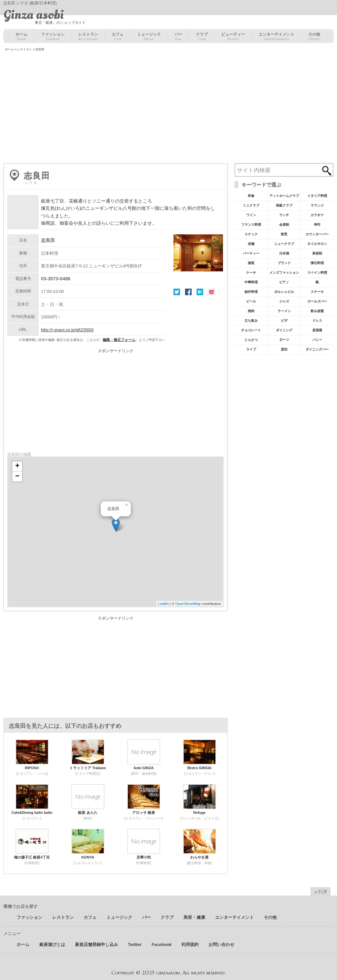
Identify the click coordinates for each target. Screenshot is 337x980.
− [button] (17, 477)
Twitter (177, 292)
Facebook (188, 292)
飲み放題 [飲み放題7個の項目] (317, 311)
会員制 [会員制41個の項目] (284, 225)
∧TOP (320, 892)
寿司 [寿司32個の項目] (317, 225)
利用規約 (190, 944)
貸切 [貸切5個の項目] (284, 349)
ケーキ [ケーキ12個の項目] (251, 273)
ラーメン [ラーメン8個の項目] (284, 311)
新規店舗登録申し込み (96, 944)
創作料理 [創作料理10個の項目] (251, 292)
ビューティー (233, 37)
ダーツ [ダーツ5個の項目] (284, 340)
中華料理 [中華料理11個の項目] (251, 282)
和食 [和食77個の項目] (251, 196)
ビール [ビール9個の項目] (251, 301)
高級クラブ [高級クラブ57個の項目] (284, 205)
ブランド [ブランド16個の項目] (284, 263)
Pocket (211, 292)
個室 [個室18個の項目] (251, 263)
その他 (314, 37)
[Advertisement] (168, 108)
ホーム (21, 37)
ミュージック (149, 37)
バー (178, 37)
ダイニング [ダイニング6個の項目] (284, 330)
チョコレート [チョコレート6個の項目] (251, 330)
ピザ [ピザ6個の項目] (284, 321)
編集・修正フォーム (119, 340)
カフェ (118, 37)
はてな (200, 292)
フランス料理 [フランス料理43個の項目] (251, 225)
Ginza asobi (34, 15)
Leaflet (163, 604)
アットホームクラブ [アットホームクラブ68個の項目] (284, 196)
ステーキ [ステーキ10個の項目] (317, 292)
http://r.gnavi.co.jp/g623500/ (67, 330)
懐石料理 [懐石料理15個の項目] (317, 263)
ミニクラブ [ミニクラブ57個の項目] (251, 205)
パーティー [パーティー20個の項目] (251, 253)
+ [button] (17, 466)
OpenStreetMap (188, 604)
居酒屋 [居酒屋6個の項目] (317, 330)
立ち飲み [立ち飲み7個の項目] (251, 321)
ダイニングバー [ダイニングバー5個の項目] (317, 349)
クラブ (202, 37)
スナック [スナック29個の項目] (251, 234)
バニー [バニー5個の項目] (317, 340)
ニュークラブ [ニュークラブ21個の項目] (284, 244)
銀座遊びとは (52, 944)
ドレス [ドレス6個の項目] (317, 321)
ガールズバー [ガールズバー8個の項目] (317, 301)
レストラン (88, 37)
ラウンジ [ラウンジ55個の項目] (317, 205)
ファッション (53, 37)
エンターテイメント (277, 37)
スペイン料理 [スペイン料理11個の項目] (317, 273)
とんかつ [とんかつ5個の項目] (251, 340)
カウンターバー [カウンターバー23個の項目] (317, 234)
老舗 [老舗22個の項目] (251, 244)
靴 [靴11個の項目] (317, 282)
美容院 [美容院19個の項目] (317, 253)
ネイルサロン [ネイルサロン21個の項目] (317, 244)
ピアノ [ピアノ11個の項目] (284, 282)
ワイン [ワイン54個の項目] (251, 215)
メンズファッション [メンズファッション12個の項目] (284, 273)
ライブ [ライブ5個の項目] (251, 349)
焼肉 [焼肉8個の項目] (251, 311)
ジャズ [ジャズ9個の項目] (284, 301)
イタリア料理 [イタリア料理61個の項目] (317, 196)
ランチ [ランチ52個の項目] (284, 215)
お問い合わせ (221, 944)
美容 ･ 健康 (194, 917)
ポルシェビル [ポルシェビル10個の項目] (284, 292)
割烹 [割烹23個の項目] (284, 234)
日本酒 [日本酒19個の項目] (284, 253)
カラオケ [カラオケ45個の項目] (317, 215)
